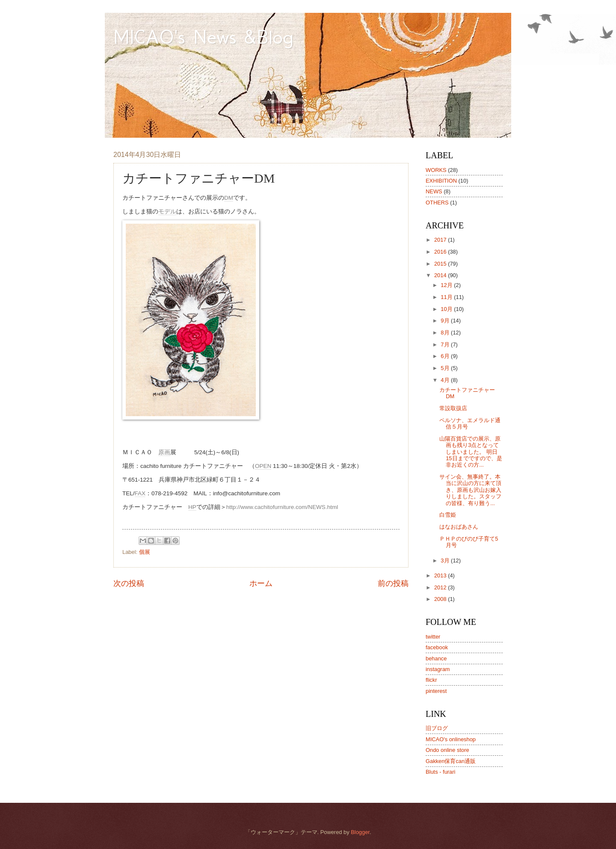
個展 (145, 552)
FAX (140, 493)
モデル (167, 212)
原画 (164, 452)
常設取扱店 (453, 408)
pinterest (436, 691)
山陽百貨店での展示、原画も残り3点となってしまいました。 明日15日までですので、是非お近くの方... (471, 452)
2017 (441, 240)
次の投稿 (129, 583)
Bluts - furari (440, 772)
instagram (438, 669)
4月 (446, 380)
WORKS (436, 170)
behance (436, 658)
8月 (446, 333)
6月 (446, 356)
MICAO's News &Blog (214, 37)
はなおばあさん (459, 527)
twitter (433, 637)
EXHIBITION (441, 181)
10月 (447, 309)
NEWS (434, 191)
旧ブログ (437, 728)
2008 (441, 599)
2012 (441, 587)
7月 (446, 345)
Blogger (360, 832)
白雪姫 (448, 515)
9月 (446, 321)
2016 (441, 252)
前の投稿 (393, 583)
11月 (447, 297)
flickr (431, 680)
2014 (441, 275)
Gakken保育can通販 (451, 761)
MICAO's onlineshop (451, 739)
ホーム (261, 583)
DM (229, 198)
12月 (447, 285)
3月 (446, 561)
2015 (441, 264)
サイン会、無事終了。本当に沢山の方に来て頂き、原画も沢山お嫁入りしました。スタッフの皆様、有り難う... (470, 490)
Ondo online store (447, 750)
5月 (446, 368)
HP (192, 507)
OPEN (263, 466)
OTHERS (437, 203)
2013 (441, 575)
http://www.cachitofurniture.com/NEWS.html (282, 507)
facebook (437, 647)
